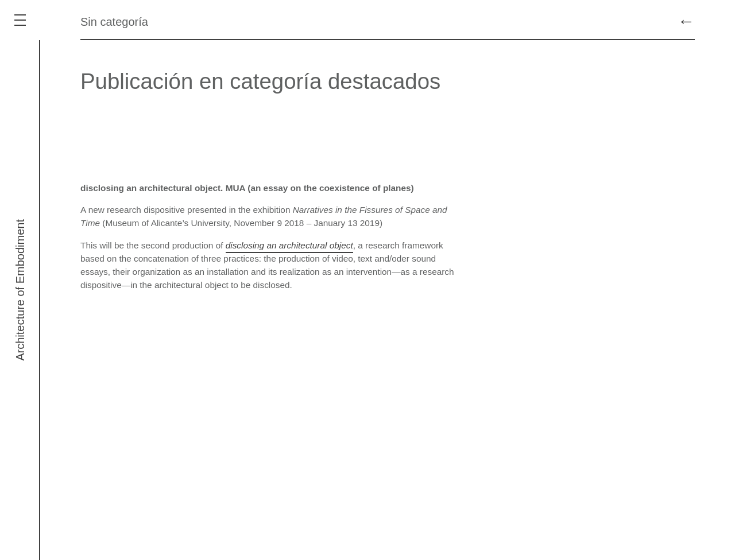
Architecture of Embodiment (20, 290)
